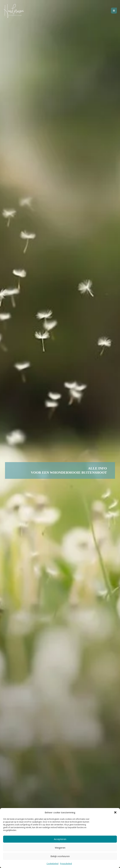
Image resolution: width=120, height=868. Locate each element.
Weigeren (60, 848)
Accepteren (60, 839)
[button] (115, 812)
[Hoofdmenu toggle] (114, 11)
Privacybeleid (66, 864)
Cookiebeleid (52, 864)
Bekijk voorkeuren (60, 856)
